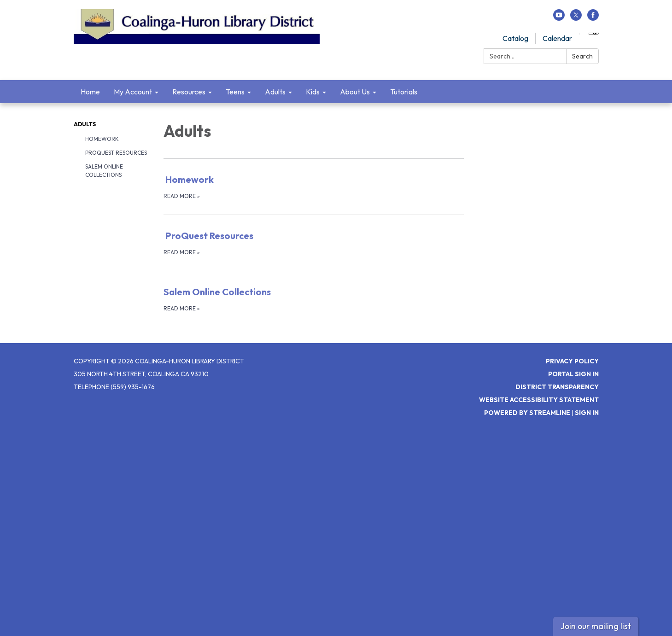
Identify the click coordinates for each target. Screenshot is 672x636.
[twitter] (576, 18)
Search (582, 56)
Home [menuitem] (90, 92)
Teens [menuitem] (235, 92)
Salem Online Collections (104, 171)
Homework (102, 139)
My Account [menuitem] (133, 92)
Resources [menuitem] (189, 92)
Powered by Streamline (527, 413)
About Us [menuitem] (355, 92)
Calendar (557, 38)
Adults (85, 124)
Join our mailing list (596, 626)
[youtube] (559, 18)
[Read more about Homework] (314, 187)
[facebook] (593, 18)
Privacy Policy (572, 361)
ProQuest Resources (116, 153)
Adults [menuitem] (275, 92)
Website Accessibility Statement (539, 400)
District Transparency (557, 387)
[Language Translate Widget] (594, 34)
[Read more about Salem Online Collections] (314, 299)
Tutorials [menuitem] (404, 92)
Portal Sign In (573, 374)
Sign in (587, 413)
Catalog (515, 38)
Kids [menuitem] (313, 92)
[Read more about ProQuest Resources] (314, 243)
